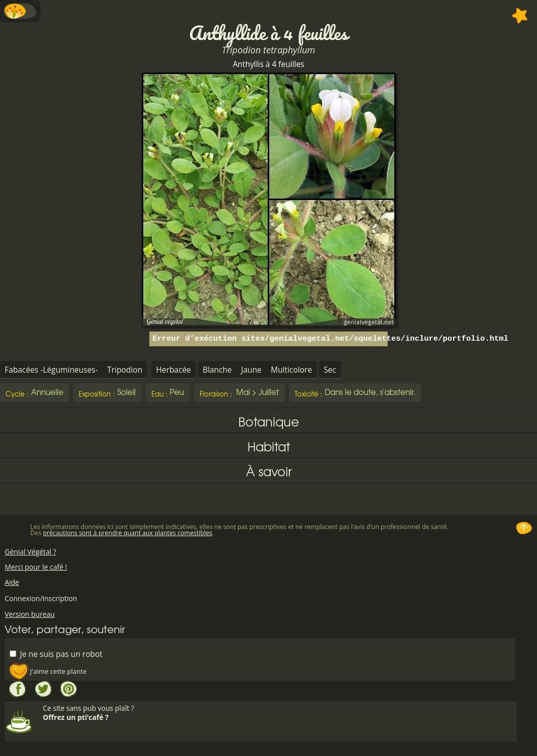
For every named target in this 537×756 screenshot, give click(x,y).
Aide (12, 582)
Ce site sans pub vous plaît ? (278, 713)
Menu (20, 11)
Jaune (251, 370)
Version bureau (30, 614)
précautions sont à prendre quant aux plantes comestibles (127, 533)
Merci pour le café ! (36, 567)
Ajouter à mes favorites (520, 16)
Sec (330, 370)
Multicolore (291, 370)
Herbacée (173, 370)
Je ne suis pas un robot (56, 654)
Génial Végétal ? (30, 552)
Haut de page (524, 528)
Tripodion (125, 370)
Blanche (217, 370)
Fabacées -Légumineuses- (51, 370)
